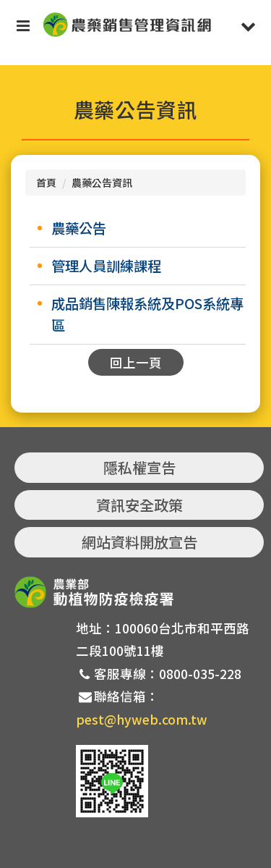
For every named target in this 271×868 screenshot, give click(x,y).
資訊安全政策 (139, 505)
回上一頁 (136, 362)
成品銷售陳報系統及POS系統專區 (147, 315)
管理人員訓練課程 (106, 266)
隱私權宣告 (139, 467)
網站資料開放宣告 (139, 542)
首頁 (46, 182)
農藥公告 (79, 228)
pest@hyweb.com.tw (142, 719)
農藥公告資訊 (102, 182)
